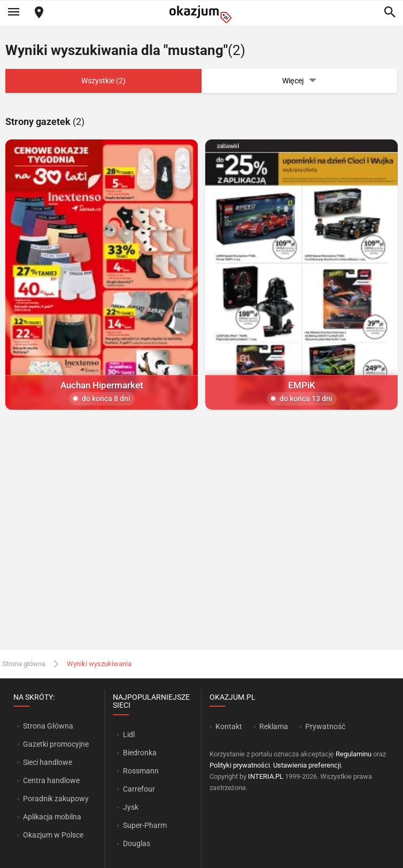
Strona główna (24, 664)
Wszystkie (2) (103, 81)
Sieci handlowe (48, 762)
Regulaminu (354, 754)
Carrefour (139, 789)
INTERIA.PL (266, 776)
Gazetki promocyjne (56, 744)
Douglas (137, 843)
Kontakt (229, 726)
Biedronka (140, 753)
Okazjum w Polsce (53, 835)
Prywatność (325, 726)
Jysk (131, 807)
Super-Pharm (145, 825)
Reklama (274, 726)
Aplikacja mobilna (52, 817)
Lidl (129, 734)
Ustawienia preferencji (307, 765)
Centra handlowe (51, 780)
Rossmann (141, 771)
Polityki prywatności (240, 765)
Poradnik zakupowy (56, 799)
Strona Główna (48, 726)
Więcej (299, 81)
